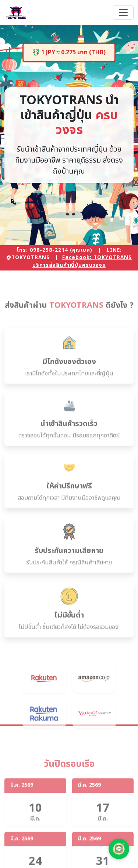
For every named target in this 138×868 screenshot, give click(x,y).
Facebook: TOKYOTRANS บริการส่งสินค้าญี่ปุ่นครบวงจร (82, 261)
